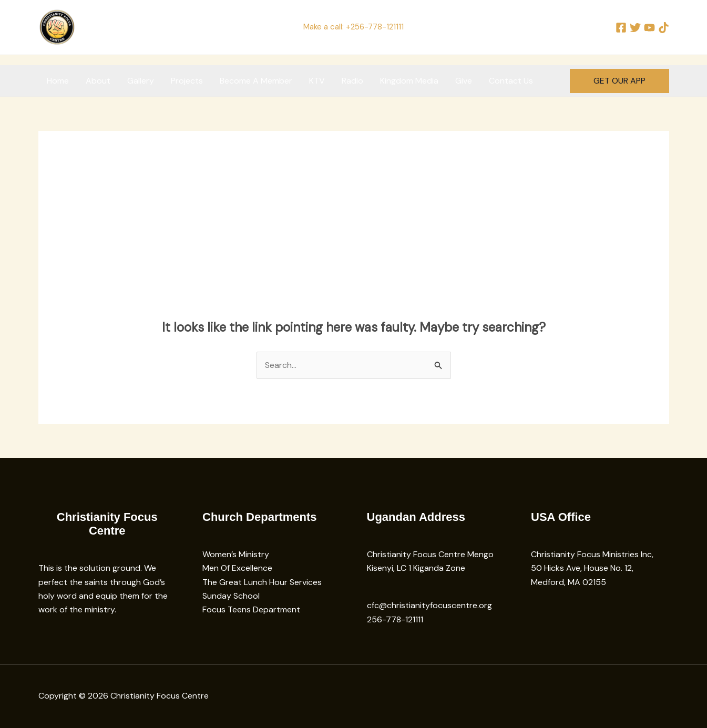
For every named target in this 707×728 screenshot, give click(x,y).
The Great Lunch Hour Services (262, 582)
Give (464, 81)
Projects (187, 81)
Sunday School (231, 596)
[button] (619, 81)
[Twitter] (635, 28)
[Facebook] (621, 28)
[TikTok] (664, 28)
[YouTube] (649, 28)
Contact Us (511, 81)
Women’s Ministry (236, 554)
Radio (352, 81)
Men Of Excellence (237, 568)
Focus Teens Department (251, 609)
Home (58, 81)
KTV (317, 81)
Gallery (141, 81)
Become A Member (256, 81)
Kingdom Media (409, 81)
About (98, 81)
